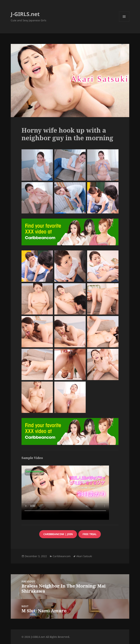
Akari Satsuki (84, 556)
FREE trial (90, 534)
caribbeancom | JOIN (58, 534)
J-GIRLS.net (25, 14)
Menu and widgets (124, 22)
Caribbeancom (62, 556)
